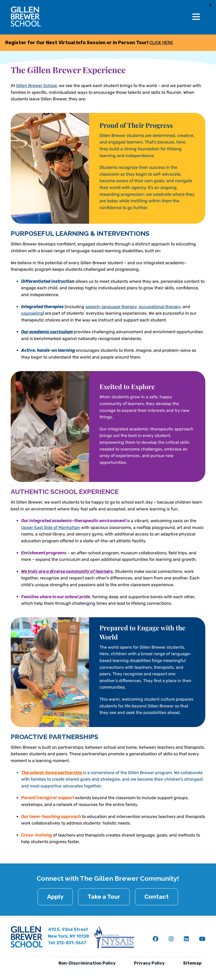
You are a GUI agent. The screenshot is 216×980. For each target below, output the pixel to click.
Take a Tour (104, 897)
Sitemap (192, 963)
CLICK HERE (161, 43)
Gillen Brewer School (36, 86)
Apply (55, 897)
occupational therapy (160, 307)
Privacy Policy (149, 963)
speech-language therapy (111, 307)
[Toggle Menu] (196, 17)
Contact (157, 897)
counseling (32, 313)
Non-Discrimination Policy (87, 963)
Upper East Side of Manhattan (51, 528)
